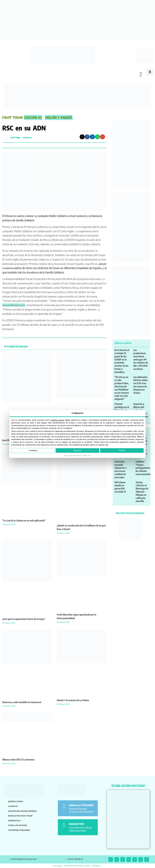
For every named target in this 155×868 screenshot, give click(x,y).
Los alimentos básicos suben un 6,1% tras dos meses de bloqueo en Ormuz (141, 385)
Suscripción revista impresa (22, 811)
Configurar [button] (96, 866)
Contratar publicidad (19, 830)
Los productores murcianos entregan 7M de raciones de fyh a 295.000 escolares (141, 359)
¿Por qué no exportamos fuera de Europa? (24, 619)
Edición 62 (33, 117)
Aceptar (122, 451)
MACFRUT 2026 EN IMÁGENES (130, 513)
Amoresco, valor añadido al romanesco (22, 702)
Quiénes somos (16, 801)
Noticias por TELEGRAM (81, 805)
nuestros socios (57, 420)
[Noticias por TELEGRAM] (64, 806)
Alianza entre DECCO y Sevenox (18, 760)
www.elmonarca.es (14, 305)
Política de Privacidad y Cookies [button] (77, 866)
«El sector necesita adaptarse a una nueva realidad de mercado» (120, 469)
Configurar (33, 451)
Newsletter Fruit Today (20, 816)
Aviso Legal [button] (57, 866)
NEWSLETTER (76, 824)
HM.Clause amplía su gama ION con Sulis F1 (120, 487)
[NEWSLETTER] (64, 825)
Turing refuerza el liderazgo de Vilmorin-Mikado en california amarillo (142, 492)
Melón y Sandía (59, 117)
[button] (141, 74)
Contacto (13, 806)
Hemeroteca (14, 821)
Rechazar (77, 451)
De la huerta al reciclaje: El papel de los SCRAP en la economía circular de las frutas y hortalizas (122, 361)
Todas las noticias (17, 825)
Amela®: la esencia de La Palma (73, 700)
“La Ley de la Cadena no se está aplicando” (24, 521)
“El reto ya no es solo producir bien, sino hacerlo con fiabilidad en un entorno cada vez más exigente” (122, 388)
